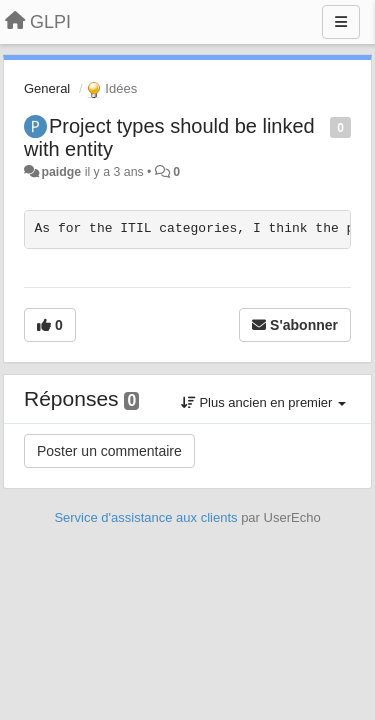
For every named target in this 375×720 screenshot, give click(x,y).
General (47, 88)
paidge (61, 172)
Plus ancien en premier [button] (263, 402)
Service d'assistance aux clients (145, 517)
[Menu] (341, 22)
